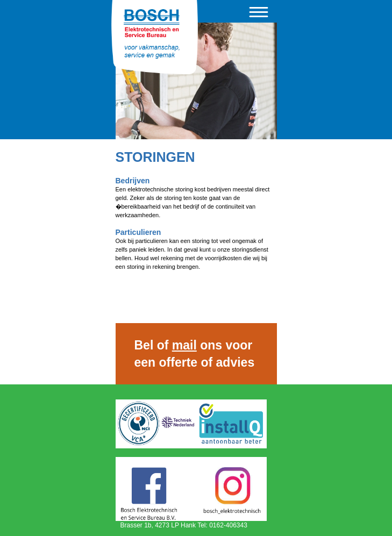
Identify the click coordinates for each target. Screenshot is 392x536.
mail (184, 345)
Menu (259, 12)
